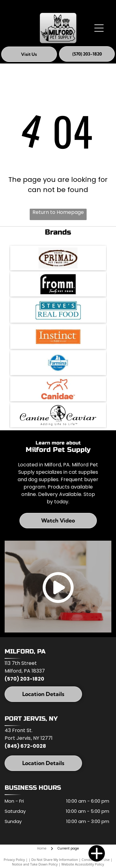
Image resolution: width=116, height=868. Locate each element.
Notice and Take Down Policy (35, 864)
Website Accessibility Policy (83, 864)
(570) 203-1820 (24, 679)
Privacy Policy (14, 860)
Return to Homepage (58, 212)
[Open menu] (99, 28)
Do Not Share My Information (55, 860)
